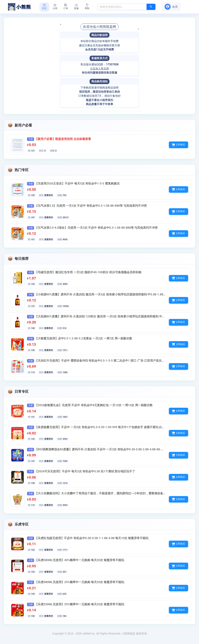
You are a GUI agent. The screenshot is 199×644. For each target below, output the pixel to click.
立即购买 (178, 145)
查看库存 (50, 196)
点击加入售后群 (99, 69)
